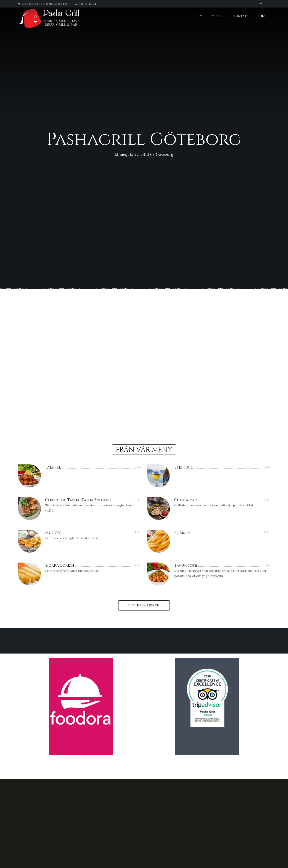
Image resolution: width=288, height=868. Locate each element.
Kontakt (241, 16)
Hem (199, 16)
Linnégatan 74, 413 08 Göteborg (43, 4)
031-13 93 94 (85, 4)
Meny (216, 16)
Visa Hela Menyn (144, 605)
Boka (262, 16)
